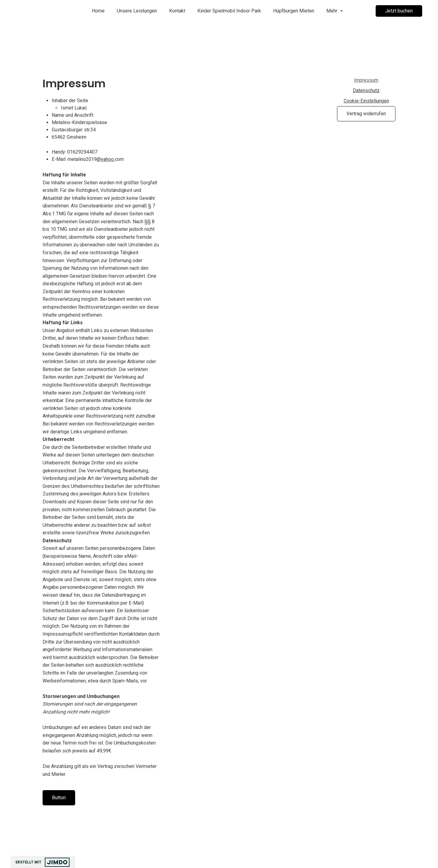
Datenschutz (366, 90)
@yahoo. (106, 164)
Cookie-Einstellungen (366, 101)
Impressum (366, 80)
